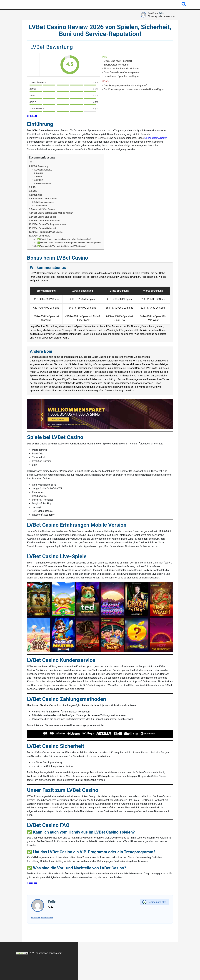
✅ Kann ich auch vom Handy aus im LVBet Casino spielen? (64, 239)
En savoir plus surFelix (42, 918)
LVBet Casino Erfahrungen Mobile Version (52, 213)
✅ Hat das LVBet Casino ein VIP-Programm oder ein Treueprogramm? (69, 243)
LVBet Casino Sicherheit (44, 228)
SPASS (39, 177)
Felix (161, 13)
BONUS (39, 173)
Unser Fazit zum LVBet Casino (47, 232)
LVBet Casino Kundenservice (46, 221)
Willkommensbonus (45, 202)
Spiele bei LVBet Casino (43, 209)
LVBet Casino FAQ (41, 236)
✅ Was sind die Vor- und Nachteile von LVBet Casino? (62, 246)
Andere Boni (42, 206)
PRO (33, 187)
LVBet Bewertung (40, 166)
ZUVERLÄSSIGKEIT (45, 170)
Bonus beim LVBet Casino (44, 199)
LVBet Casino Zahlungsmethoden (49, 224)
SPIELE (39, 180)
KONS (34, 191)
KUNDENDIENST (44, 184)
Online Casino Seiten (156, 138)
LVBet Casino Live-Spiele (44, 217)
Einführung (37, 195)
